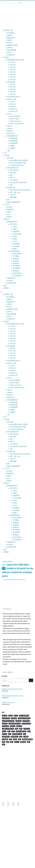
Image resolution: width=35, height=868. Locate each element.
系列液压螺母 (11, 82)
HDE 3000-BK (14, 170)
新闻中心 (10, 217)
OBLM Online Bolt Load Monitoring (20, 190)
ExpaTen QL (13, 109)
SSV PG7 (13, 77)
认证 (8, 214)
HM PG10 (13, 87)
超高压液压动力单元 (13, 168)
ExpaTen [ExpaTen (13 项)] (5, 724)
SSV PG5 (13, 72)
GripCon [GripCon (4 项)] (13, 726)
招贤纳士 (7, 288)
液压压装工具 (11, 133)
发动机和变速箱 (11, 50)
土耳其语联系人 (17, 276)
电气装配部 (16, 244)
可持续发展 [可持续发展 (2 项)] (5, 739)
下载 (8, 151)
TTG (5, 153)
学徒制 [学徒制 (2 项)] (15, 739)
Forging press (21, 580)
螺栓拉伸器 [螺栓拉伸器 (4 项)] (23, 742)
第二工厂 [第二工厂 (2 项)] (17, 742)
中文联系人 (16, 256)
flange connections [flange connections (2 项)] (15, 724)
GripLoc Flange (14, 119)
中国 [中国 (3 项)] (21, 737)
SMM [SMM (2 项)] (29, 731)
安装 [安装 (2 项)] (20, 739)
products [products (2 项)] (27, 729)
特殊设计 (13, 146)
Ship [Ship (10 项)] (13, 731)
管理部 (15, 227)
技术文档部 (16, 246)
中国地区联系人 (11, 278)
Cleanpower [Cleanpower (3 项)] (6, 718)
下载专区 (3, 837)
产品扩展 (7, 155)
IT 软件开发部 (17, 234)
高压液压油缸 (14, 138)
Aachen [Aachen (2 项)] (5, 716)
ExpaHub (10, 129)
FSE (11, 185)
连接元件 (7, 57)
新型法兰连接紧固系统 (13, 202)
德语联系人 (16, 259)
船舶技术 (10, 35)
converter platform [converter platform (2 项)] (8, 721)
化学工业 (10, 52)
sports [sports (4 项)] (5, 734)
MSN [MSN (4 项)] (21, 729)
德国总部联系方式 (12, 222)
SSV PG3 (13, 67)
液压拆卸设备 (14, 143)
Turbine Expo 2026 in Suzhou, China (13, 696)
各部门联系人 (14, 224)
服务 (5, 285)
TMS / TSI (13, 195)
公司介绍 (7, 205)
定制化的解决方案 (12, 136)
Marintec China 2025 (8, 703)
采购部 (15, 236)
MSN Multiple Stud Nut (14, 97)
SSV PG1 (13, 62)
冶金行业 (10, 48)
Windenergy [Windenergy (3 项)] (15, 737)
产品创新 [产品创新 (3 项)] (26, 737)
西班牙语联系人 (17, 273)
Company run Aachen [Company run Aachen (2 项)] (24, 718)
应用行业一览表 (8, 30)
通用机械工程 (11, 38)
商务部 (15, 239)
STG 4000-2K (14, 180)
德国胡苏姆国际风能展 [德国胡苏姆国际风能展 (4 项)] (27, 739)
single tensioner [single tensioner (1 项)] (21, 731)
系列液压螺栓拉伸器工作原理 (15, 60)
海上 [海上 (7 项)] (12, 742)
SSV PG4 (13, 70)
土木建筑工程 (11, 55)
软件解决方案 (11, 187)
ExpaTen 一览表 (12, 99)
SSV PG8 (13, 79)
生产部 (15, 241)
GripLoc (9, 114)
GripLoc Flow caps (15, 121)
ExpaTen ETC (14, 111)
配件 (8, 200)
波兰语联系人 (17, 268)
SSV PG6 (13, 75)
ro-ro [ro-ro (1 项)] (4, 731)
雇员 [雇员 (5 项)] (4, 744)
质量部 (15, 229)
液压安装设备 (14, 141)
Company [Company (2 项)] (14, 718)
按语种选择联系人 (15, 251)
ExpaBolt (13, 106)
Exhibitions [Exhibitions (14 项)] (26, 721)
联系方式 (7, 219)
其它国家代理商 (11, 283)
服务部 (15, 249)
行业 (2, 824)
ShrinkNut (10, 131)
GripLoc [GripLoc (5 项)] (19, 726)
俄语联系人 (16, 271)
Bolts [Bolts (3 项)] (16, 716)
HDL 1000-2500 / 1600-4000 (18, 182)
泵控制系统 (13, 197)
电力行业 (10, 43)
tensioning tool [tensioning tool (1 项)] (17, 734)
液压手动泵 (10, 158)
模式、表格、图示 (15, 192)
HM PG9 (12, 84)
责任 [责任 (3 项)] (29, 742)
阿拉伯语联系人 (17, 254)
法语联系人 (16, 263)
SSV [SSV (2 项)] (10, 734)
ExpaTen (12, 102)
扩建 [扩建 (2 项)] (8, 742)
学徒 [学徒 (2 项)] (10, 739)
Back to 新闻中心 (8, 562)
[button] (17, 292)
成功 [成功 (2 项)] (4, 742)
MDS (11, 175)
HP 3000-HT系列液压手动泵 (18, 163)
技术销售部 (16, 232)
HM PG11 (13, 89)
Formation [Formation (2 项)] (5, 726)
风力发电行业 (11, 33)
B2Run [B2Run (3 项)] (10, 716)
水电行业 (10, 40)
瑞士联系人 (10, 281)
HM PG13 (13, 94)
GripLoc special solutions (17, 124)
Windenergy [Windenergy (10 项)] (6, 737)
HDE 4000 (13, 173)
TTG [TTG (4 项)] (25, 734)
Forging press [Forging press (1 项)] (26, 724)
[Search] (31, 680)
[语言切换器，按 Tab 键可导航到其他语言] (11, 2)
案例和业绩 (10, 209)
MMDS (12, 178)
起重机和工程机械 (12, 45)
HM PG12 (13, 92)
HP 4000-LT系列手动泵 (17, 165)
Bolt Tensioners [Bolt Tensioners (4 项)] (24, 716)
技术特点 (10, 207)
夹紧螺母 (13, 148)
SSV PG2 (13, 65)
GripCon (9, 126)
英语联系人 (16, 261)
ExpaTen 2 (13, 104)
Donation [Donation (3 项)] (19, 721)
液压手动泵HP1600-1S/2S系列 (19, 160)
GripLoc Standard (15, 116)
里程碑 (9, 212)
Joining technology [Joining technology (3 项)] (8, 729)
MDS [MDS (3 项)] (17, 729)
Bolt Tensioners (8, 580)
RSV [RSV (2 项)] (9, 731)
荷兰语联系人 (17, 266)
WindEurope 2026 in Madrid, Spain (12, 689)
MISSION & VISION (6, 833)
